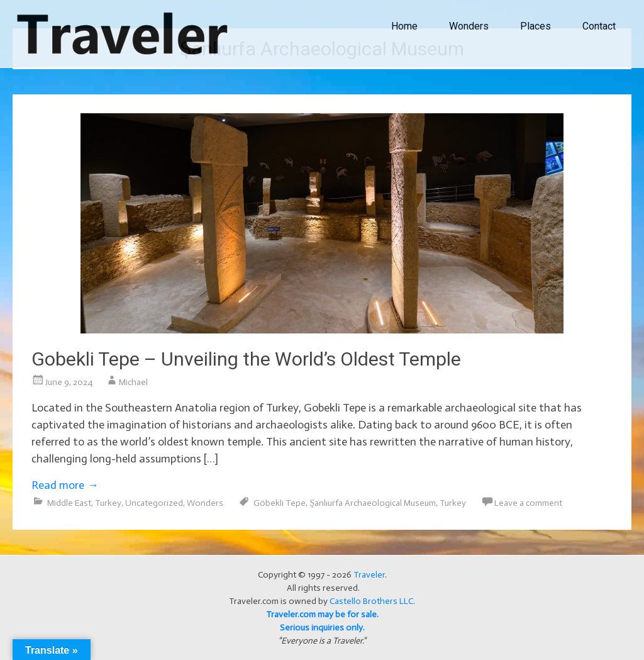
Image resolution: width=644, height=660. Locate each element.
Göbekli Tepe (280, 503)
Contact (599, 26)
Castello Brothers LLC (371, 601)
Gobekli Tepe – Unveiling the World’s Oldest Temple (246, 359)
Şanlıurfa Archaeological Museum (373, 503)
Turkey (108, 503)
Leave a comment (528, 503)
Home (404, 26)
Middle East (69, 503)
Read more (65, 485)
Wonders (469, 26)
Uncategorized (154, 503)
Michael (133, 382)
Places (536, 26)
